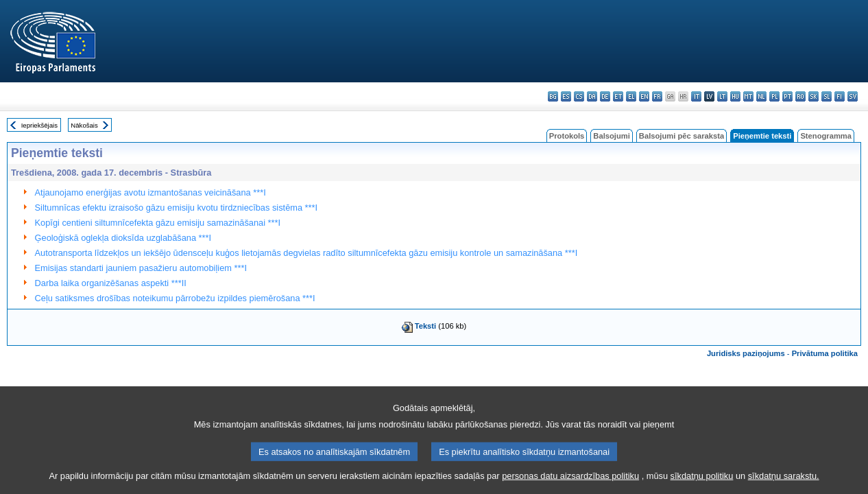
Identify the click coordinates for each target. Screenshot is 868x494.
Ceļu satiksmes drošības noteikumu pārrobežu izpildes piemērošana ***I (175, 298)
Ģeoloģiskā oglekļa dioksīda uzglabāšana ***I (123, 238)
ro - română (800, 96)
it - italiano (696, 96)
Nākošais (84, 125)
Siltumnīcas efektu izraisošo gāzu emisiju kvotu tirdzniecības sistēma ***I (177, 208)
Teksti (426, 326)
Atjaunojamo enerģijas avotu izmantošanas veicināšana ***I (150, 192)
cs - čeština (579, 96)
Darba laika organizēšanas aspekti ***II (111, 283)
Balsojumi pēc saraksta (682, 136)
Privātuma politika (825, 353)
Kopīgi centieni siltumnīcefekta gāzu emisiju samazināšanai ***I (158, 223)
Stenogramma (826, 136)
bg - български (553, 96)
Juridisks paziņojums (746, 353)
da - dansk (592, 96)
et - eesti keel (618, 96)
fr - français (657, 96)
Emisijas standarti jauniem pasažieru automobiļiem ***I (141, 268)
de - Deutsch (605, 96)
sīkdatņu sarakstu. (784, 483)
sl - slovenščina (827, 96)
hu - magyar (735, 96)
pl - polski (774, 96)
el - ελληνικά (631, 96)
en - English (644, 96)
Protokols (567, 136)
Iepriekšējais (39, 125)
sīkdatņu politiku (702, 483)
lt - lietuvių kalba (722, 96)
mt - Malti (748, 96)
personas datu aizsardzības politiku (570, 483)
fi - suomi (840, 96)
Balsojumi (611, 136)
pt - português (787, 96)
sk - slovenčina (813, 96)
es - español (566, 96)
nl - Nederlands (761, 96)
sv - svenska (853, 96)
